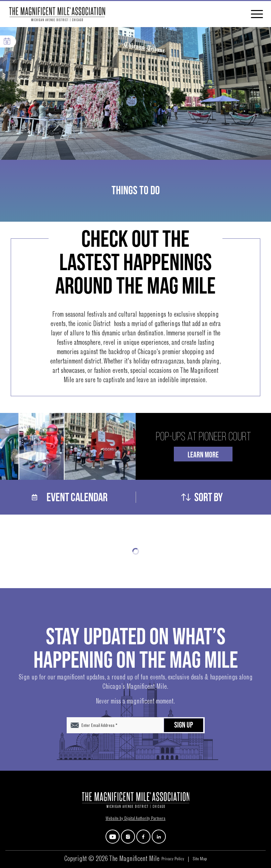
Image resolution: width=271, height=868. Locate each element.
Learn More (203, 455)
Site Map (200, 859)
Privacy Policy (173, 859)
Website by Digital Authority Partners (135, 819)
